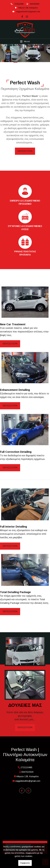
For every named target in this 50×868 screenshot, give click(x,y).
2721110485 (19, 4)
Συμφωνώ (25, 863)
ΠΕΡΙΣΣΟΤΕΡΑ (25, 151)
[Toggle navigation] (25, 41)
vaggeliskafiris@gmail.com (28, 12)
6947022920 (35, 4)
